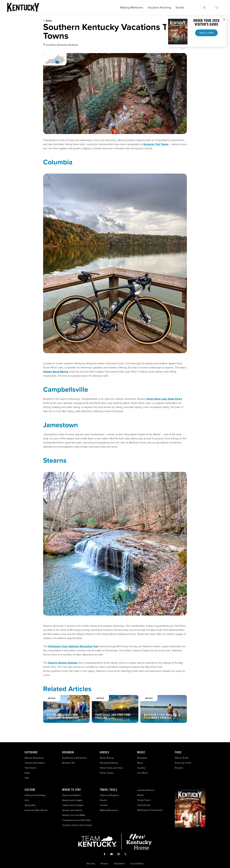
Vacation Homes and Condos (77, 825)
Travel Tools (108, 790)
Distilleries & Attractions (74, 758)
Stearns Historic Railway (63, 663)
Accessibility (137, 864)
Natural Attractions (34, 758)
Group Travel (144, 800)
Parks (27, 773)
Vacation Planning (159, 7)
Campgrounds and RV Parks (76, 820)
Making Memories (132, 7)
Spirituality (30, 805)
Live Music (143, 773)
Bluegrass (142, 758)
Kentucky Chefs (183, 763)
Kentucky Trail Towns (156, 144)
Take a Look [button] (206, 33)
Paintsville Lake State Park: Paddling (113, 716)
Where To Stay (72, 790)
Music (141, 752)
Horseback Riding (109, 763)
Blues (140, 763)
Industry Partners (146, 790)
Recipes (179, 768)
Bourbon (68, 752)
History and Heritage (35, 795)
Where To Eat (182, 758)
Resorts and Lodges (72, 800)
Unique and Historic (72, 810)
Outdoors (31, 752)
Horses (104, 752)
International (144, 805)
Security (91, 864)
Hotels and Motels (71, 795)
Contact (104, 805)
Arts (27, 800)
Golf (27, 778)
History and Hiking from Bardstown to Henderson (63, 716)
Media (140, 795)
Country (141, 768)
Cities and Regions (109, 795)
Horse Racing (107, 758)
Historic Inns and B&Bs (74, 815)
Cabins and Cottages (73, 805)
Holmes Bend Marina (56, 372)
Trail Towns (30, 768)
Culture (30, 790)
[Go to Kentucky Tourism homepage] (23, 7)
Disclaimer (119, 864)
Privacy (104, 864)
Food (178, 752)
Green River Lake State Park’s (164, 399)
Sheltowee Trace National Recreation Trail (73, 646)
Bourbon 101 (68, 763)
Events (180, 7)
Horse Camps (107, 773)
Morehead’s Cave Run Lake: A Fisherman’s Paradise (162, 716)
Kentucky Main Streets (36, 810)
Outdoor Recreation (35, 763)
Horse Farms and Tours (111, 768)
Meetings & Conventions (150, 810)
